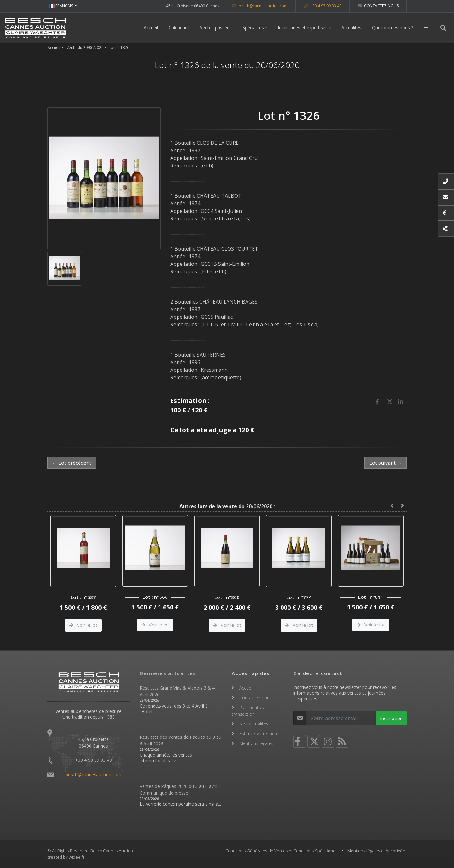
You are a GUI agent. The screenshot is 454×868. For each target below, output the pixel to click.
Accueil (151, 28)
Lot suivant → (386, 463)
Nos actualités (254, 724)
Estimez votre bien (258, 734)
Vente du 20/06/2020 (85, 47)
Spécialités (253, 28)
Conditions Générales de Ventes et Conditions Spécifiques (282, 851)
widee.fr (77, 857)
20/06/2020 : (227, 506)
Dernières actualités (168, 673)
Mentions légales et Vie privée (376, 851)
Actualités (351, 28)
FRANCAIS (62, 6)
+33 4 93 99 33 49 (323, 6)
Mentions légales (256, 743)
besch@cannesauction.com (260, 6)
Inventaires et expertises (303, 28)
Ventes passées (216, 28)
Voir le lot (83, 625)
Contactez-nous (378, 6)
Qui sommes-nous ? (393, 28)
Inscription (391, 718)
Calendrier (179, 28)
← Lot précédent (72, 463)
